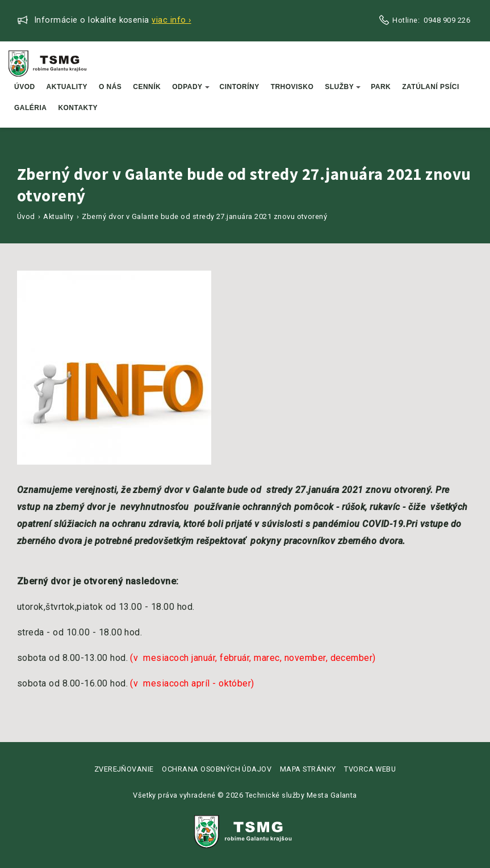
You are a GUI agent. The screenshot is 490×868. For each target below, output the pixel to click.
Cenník (147, 87)
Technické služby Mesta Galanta (301, 795)
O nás (110, 87)
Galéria (30, 108)
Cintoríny (240, 87)
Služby (343, 87)
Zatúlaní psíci (431, 87)
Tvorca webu (370, 769)
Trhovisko (292, 87)
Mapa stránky (308, 769)
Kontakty (78, 108)
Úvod (25, 87)
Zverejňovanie (124, 769)
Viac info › (171, 20)
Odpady (190, 87)
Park (381, 87)
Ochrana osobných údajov (217, 769)
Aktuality (67, 87)
